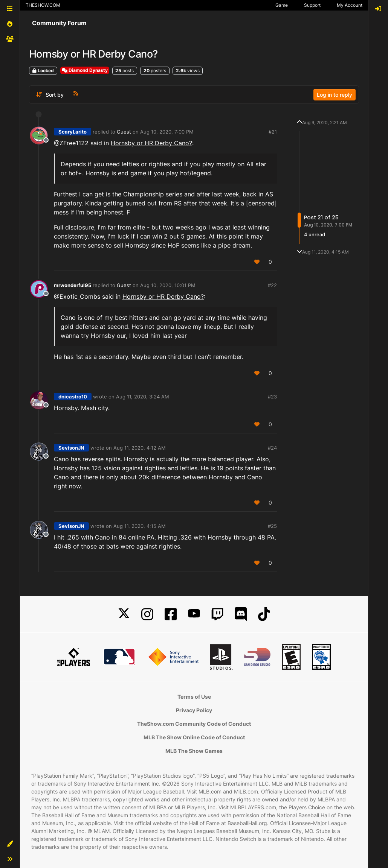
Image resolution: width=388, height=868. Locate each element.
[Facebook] (171, 614)
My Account (350, 5)
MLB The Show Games (194, 751)
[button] (10, 844)
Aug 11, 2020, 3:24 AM (143, 397)
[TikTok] (264, 614)
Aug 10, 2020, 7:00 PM (167, 132)
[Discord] (241, 614)
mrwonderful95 (73, 285)
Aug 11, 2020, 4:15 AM (140, 526)
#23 (272, 397)
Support (312, 5)
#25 (272, 526)
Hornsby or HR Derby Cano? (151, 143)
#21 (273, 132)
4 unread (315, 234)
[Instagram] (147, 614)
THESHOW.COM (43, 5)
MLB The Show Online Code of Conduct (194, 737)
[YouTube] (194, 614)
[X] (124, 614)
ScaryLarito (73, 132)
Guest (124, 132)
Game (282, 5)
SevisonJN (71, 448)
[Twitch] (217, 614)
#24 (272, 448)
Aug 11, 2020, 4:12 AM (140, 448)
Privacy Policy (194, 710)
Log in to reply (335, 95)
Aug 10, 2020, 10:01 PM (168, 285)
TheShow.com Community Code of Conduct (194, 724)
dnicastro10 (73, 397)
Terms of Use (194, 697)
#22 (272, 285)
